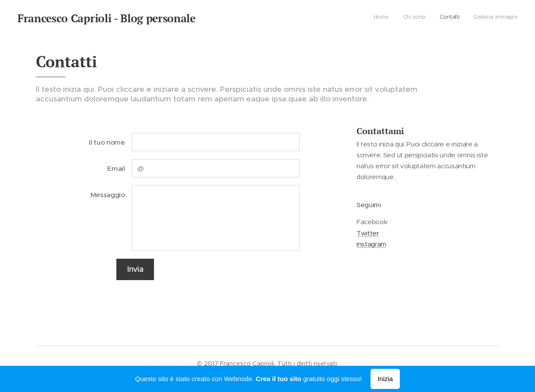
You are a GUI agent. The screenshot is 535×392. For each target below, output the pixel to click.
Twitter (368, 233)
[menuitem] (478, 18)
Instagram (371, 244)
